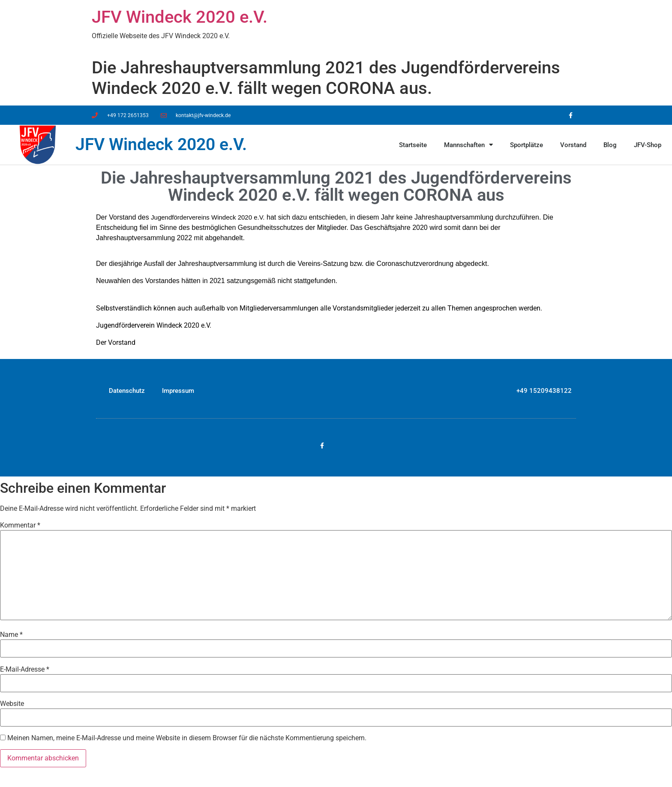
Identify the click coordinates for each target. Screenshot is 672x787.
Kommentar (20, 525)
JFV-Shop (648, 145)
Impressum (178, 391)
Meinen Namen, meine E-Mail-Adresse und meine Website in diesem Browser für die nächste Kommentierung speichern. (187, 738)
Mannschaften (468, 145)
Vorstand (573, 145)
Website (12, 704)
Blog (610, 145)
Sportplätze (526, 145)
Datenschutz (127, 391)
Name (11, 635)
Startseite (413, 145)
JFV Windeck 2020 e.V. (180, 17)
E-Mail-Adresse (25, 669)
